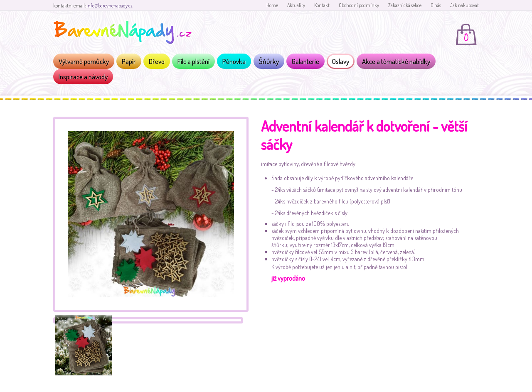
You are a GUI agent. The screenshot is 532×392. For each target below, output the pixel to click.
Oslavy (341, 61)
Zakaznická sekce (405, 5)
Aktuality (296, 5)
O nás (436, 5)
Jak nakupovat (464, 5)
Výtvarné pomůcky (84, 61)
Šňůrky (269, 61)
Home (272, 5)
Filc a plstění (193, 61)
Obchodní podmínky (359, 5)
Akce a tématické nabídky (396, 61)
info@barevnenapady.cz (110, 6)
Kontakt (322, 5)
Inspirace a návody (83, 77)
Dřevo (157, 61)
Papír (129, 61)
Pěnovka (234, 61)
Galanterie (305, 61)
